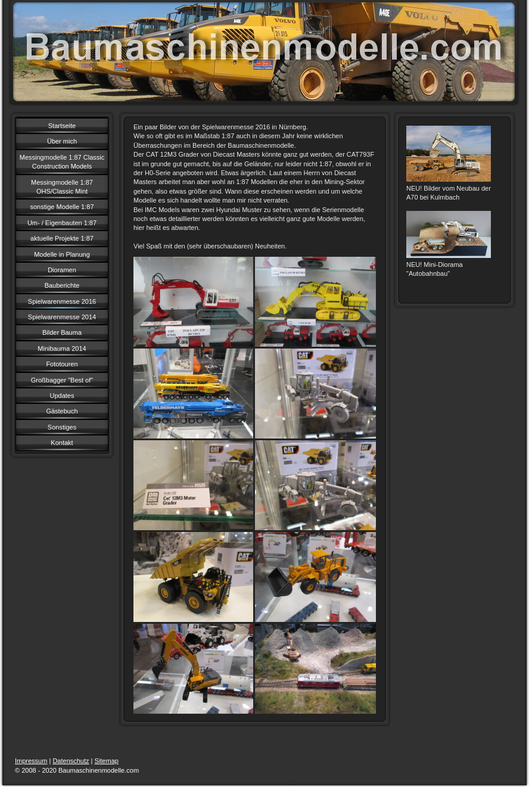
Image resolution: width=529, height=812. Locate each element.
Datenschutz (71, 761)
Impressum (31, 761)
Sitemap (107, 761)
